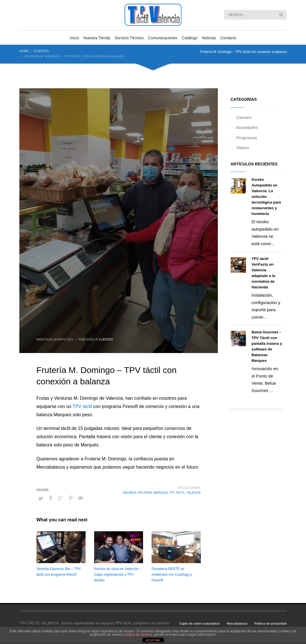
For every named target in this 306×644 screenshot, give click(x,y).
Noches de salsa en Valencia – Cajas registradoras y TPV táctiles (117, 575)
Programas (247, 138)
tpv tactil (177, 493)
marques (161, 493)
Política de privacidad (271, 624)
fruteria (145, 493)
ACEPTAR (153, 640)
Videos (243, 148)
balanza (130, 493)
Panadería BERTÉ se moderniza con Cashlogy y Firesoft (172, 575)
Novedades (247, 127)
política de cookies (138, 635)
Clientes (106, 340)
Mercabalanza (237, 624)
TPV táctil (82, 406)
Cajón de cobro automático (200, 624)
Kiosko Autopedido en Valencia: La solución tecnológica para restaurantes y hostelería (266, 197)
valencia (194, 493)
